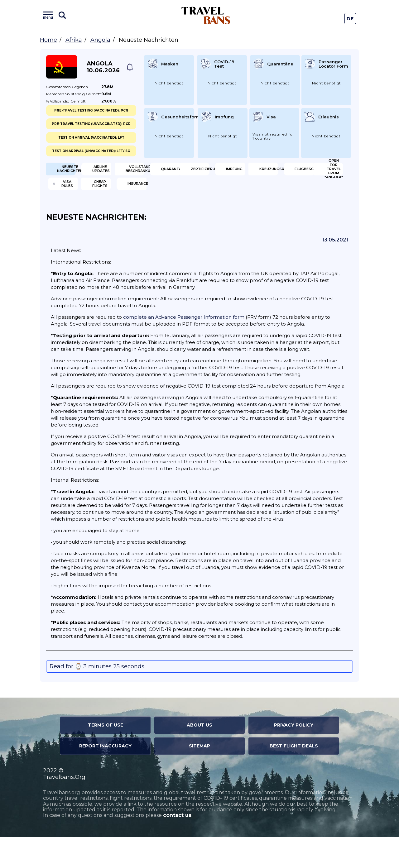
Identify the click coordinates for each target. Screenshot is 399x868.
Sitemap (199, 777)
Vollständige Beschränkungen (238, 171)
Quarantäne (313, 171)
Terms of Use (106, 756)
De (350, 19)
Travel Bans (206, 15)
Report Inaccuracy (105, 777)
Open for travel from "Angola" (80, 212)
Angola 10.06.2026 (103, 67)
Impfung (150, 192)
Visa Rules (153, 212)
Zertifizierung (79, 192)
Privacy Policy (294, 756)
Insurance (311, 212)
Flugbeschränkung (318, 192)
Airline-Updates (159, 171)
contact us (177, 846)
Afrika (74, 40)
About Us (199, 756)
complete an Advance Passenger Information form (184, 348)
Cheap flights (236, 212)
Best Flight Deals (294, 777)
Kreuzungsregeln (239, 192)
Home (48, 40)
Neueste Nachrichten (79, 171)
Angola (100, 40)
